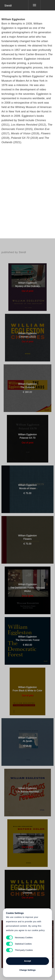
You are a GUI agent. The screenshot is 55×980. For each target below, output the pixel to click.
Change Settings (27, 970)
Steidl (8, 6)
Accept (27, 961)
